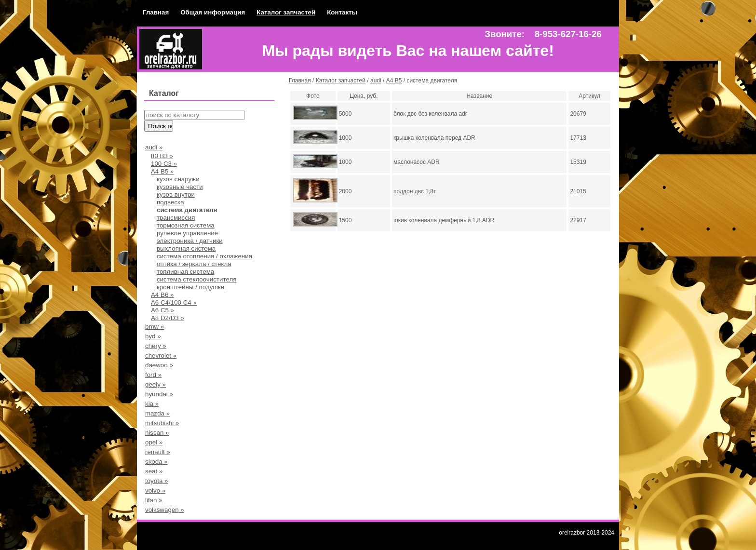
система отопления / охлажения (204, 256)
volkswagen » (165, 510)
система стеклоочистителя (196, 279)
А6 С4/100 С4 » (174, 302)
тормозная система (186, 225)
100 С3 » (164, 164)
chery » (156, 346)
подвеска (170, 202)
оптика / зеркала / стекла (194, 264)
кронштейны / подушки (190, 287)
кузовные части (180, 187)
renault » (158, 452)
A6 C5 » (162, 310)
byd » (153, 336)
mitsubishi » (162, 423)
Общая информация (213, 12)
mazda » (157, 413)
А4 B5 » (162, 171)
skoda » (156, 462)
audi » (154, 147)
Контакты (342, 12)
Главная (156, 12)
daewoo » (159, 365)
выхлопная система (186, 248)
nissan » (157, 433)
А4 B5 (394, 80)
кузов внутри (176, 195)
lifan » (154, 500)
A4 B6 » (162, 295)
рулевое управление (187, 233)
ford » (153, 375)
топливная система (185, 272)
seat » (154, 471)
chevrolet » (161, 355)
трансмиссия (176, 218)
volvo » (155, 490)
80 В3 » (162, 156)
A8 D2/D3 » (168, 318)
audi (376, 80)
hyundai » (159, 394)
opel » (154, 442)
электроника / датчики (190, 241)
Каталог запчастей (286, 12)
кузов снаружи (178, 179)
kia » (152, 404)
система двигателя (187, 210)
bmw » (155, 327)
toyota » (156, 481)
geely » (155, 384)
